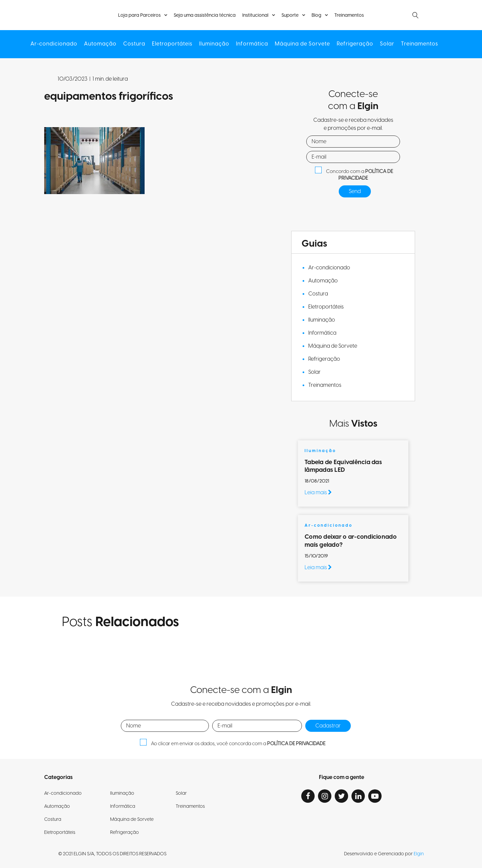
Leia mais (318, 493)
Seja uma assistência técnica (205, 16)
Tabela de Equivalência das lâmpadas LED (343, 466)
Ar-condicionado (54, 44)
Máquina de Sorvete (302, 44)
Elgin (419, 854)
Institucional (255, 15)
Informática (252, 44)
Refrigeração (355, 44)
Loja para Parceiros (139, 15)
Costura (134, 44)
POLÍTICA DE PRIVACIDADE (366, 175)
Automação (100, 44)
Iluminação (214, 44)
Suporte (290, 15)
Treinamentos (349, 16)
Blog (316, 15)
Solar (387, 44)
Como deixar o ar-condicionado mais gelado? (351, 541)
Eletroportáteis (172, 44)
